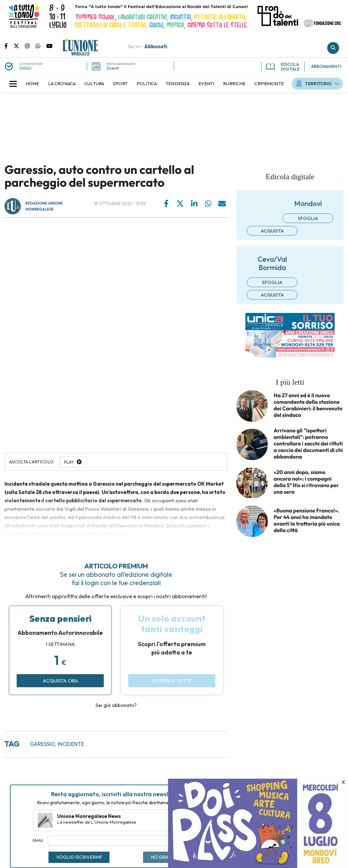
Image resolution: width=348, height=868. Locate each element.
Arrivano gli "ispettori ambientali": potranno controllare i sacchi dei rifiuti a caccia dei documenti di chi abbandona (308, 444)
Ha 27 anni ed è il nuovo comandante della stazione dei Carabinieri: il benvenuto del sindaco (308, 405)
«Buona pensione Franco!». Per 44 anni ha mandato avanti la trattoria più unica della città (307, 521)
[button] (13, 84)
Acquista (272, 231)
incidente (71, 744)
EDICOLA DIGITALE (283, 67)
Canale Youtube (49, 46)
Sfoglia (308, 218)
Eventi (113, 68)
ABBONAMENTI (326, 66)
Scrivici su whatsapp (41, 46)
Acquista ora (60, 681)
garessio (43, 744)
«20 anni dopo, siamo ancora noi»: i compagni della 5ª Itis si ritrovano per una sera (306, 482)
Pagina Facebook (9, 46)
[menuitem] (32, 84)
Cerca (333, 48)
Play (69, 462)
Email (38, 840)
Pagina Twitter (19, 46)
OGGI (25, 68)
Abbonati (156, 46)
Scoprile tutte (172, 681)
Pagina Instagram (30, 46)
